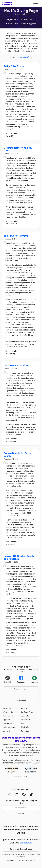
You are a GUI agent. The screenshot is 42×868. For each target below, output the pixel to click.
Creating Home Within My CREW (18, 149)
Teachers (23, 826)
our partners (26, 843)
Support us (6, 720)
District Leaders (12, 830)
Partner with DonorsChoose (21, 849)
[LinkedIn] (17, 794)
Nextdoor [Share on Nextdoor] (34, 679)
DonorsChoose (7, 4)
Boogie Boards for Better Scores (18, 455)
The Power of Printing (16, 236)
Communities (26, 720)
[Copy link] (8, 679)
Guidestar (36, 763)
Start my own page (21, 689)
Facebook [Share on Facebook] (21, 679)
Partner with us (8, 716)
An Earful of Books (14, 66)
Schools (32, 860)
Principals (34, 826)
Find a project (7, 708)
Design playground (9, 727)
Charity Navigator (21, 763)
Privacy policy (12, 860)
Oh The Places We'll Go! (17, 365)
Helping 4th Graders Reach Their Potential (19, 558)
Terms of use (23, 860)
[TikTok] (31, 794)
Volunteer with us (9, 723)
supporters (11, 770)
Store (13, 712)
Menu (36, 3)
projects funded (31, 770)
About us (24, 708)
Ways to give (7, 731)
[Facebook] (24, 794)
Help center (21, 701)
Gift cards (6, 712)
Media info (25, 727)
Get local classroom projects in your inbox (21, 802)
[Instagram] (9, 794)
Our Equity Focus (27, 712)
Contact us (25, 731)
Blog (23, 723)
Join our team (26, 716)
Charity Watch (8, 763)
